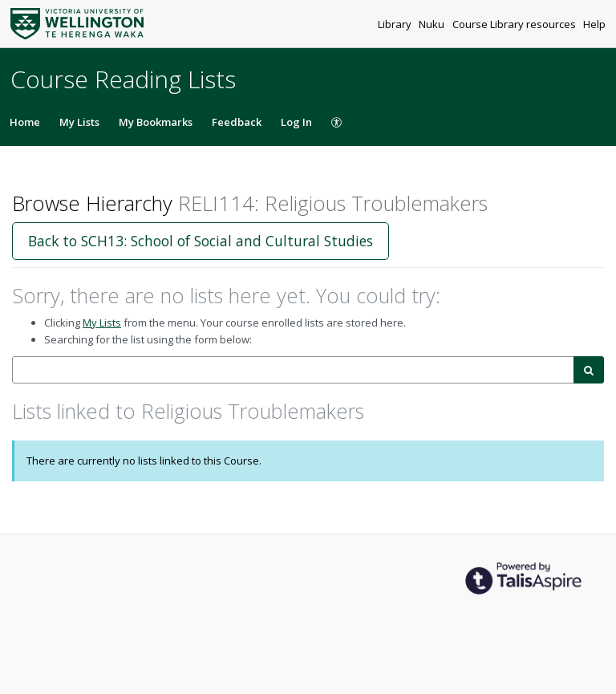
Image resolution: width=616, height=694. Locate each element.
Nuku (433, 24)
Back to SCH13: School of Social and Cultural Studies (201, 241)
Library (396, 24)
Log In (296, 122)
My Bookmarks (156, 122)
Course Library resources (515, 24)
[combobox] (293, 370)
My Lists (79, 122)
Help (594, 24)
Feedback (237, 122)
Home (25, 122)
